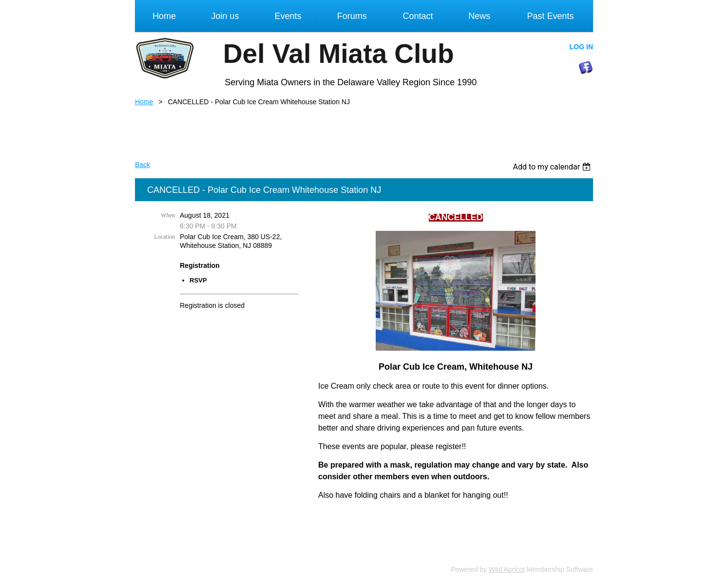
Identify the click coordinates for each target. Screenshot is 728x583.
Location (164, 237)
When (168, 215)
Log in (581, 47)
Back (143, 165)
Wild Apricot (507, 569)
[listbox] (553, 167)
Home (144, 102)
